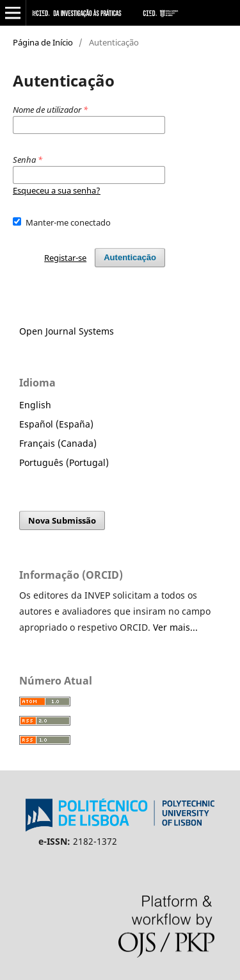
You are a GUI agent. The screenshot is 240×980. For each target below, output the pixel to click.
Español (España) (56, 424)
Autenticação (130, 257)
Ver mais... (175, 627)
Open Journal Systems (67, 331)
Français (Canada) (58, 443)
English (35, 405)
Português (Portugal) (64, 462)
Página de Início (43, 42)
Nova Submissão (62, 520)
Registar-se (65, 258)
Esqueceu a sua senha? (57, 190)
